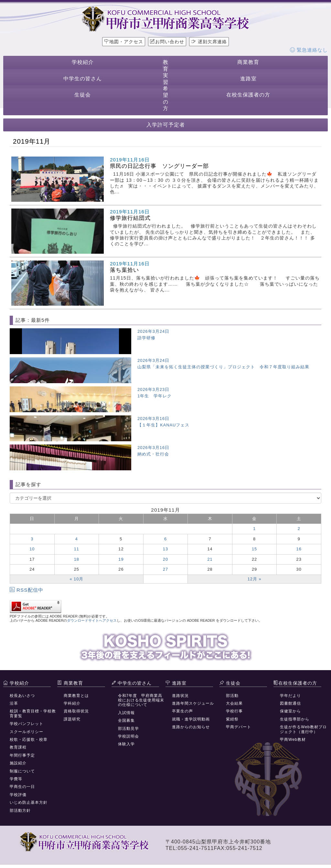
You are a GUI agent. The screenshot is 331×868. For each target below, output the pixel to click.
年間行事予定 (22, 755)
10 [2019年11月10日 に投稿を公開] (32, 549)
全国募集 (126, 720)
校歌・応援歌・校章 (29, 740)
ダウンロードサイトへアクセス (92, 620)
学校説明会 (128, 736)
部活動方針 (20, 811)
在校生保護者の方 (248, 95)
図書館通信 (290, 703)
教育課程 (18, 747)
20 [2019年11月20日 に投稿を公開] (165, 559)
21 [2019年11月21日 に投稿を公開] (210, 559)
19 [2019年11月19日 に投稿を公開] (121, 559)
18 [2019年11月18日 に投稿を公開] (77, 559)
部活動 (232, 696)
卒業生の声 (182, 711)
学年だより (290, 696)
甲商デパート (239, 727)
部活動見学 (128, 729)
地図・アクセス (124, 42)
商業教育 (248, 62)
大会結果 (234, 703)
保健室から (290, 711)
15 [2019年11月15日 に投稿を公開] (254, 549)
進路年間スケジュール (193, 703)
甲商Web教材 (293, 740)
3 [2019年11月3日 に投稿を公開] (32, 539)
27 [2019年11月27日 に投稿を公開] (165, 569)
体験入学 (126, 744)
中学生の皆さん (83, 79)
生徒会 (83, 95)
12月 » (255, 579)
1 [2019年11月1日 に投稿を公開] (254, 529)
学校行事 (234, 711)
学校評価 (18, 795)
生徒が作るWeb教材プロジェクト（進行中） (303, 729)
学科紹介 (72, 703)
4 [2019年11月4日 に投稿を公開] (77, 539)
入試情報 (126, 713)
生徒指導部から (295, 719)
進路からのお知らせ (191, 727)
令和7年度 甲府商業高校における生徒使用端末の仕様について (141, 700)
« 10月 (76, 579)
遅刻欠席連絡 (209, 42)
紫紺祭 (232, 719)
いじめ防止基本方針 (29, 802)
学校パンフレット (27, 724)
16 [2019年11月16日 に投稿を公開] (299, 549)
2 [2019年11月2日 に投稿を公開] (299, 529)
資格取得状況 (76, 711)
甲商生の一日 (22, 787)
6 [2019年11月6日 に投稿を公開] (165, 539)
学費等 (16, 779)
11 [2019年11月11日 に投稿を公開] (77, 549)
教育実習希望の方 (166, 85)
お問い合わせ (167, 42)
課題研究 (72, 719)
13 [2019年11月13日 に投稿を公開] (165, 549)
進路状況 (180, 696)
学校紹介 (83, 62)
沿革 (14, 703)
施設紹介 (18, 763)
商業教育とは (76, 696)
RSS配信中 (27, 590)
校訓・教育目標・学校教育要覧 (33, 713)
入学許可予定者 (166, 125)
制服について (22, 771)
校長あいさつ (22, 696)
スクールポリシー (27, 732)
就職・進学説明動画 (191, 719)
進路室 (248, 79)
